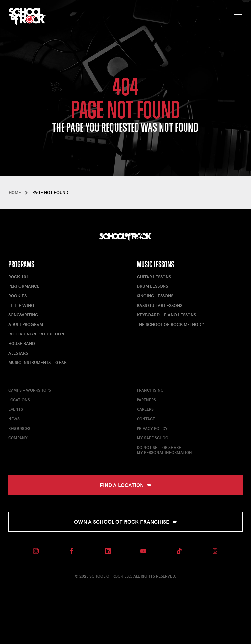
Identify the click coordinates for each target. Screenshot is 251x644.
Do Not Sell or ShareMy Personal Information (164, 450)
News (14, 419)
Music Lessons (155, 264)
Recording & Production (36, 334)
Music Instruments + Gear (38, 362)
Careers (145, 409)
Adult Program (26, 324)
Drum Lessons (152, 286)
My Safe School (154, 438)
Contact (146, 419)
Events (16, 409)
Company (18, 438)
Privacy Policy (152, 428)
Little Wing (21, 305)
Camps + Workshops (30, 390)
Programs (21, 264)
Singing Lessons (155, 296)
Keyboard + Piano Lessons (166, 315)
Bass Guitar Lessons (160, 305)
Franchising (150, 390)
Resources (19, 428)
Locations (19, 400)
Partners (146, 400)
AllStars (18, 353)
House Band (22, 343)
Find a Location (125, 485)
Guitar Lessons (154, 277)
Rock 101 (19, 277)
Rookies (17, 296)
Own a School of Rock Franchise (125, 521)
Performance (24, 286)
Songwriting (23, 315)
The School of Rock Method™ (170, 324)
